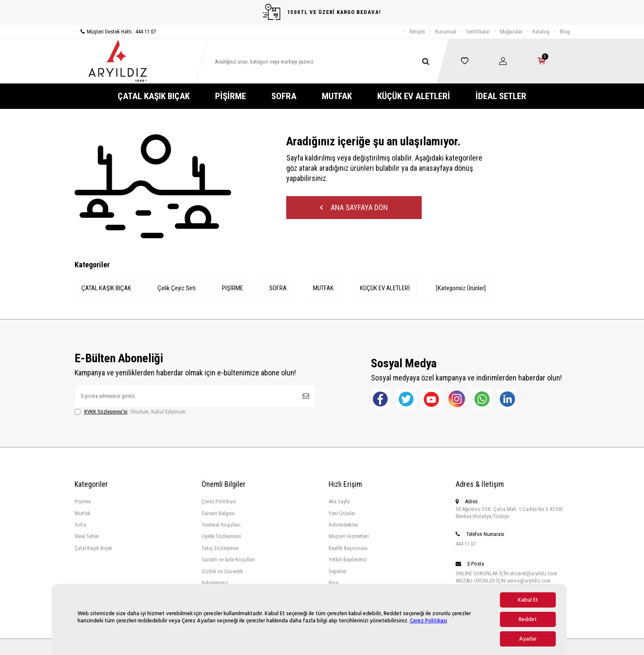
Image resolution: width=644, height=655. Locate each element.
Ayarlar (528, 639)
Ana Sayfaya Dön (354, 207)
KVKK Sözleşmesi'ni (106, 412)
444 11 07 (466, 544)
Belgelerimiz (215, 583)
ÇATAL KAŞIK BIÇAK (154, 96)
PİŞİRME (231, 96)
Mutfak (82, 513)
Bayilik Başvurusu (348, 548)
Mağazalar (511, 32)
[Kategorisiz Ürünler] (461, 288)
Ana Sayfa (339, 501)
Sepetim (337, 571)
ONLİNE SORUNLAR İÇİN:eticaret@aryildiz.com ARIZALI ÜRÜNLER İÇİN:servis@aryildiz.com (506, 577)
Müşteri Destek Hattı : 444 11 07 (115, 32)
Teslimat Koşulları (221, 525)
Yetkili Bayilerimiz (348, 559)
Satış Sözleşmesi (220, 548)
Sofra (80, 525)
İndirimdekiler (343, 525)
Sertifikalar (478, 32)
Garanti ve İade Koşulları (228, 559)
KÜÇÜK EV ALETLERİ (414, 96)
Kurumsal (446, 32)
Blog (565, 32)
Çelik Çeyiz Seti (177, 288)
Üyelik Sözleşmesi (221, 536)
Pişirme (83, 501)
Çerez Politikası (428, 621)
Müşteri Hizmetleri (349, 536)
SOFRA (284, 96)
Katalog (541, 32)
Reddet (528, 619)
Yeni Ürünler (342, 513)
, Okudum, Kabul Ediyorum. (131, 412)
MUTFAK (337, 96)
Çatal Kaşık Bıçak (93, 548)
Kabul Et (528, 600)
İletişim (417, 32)
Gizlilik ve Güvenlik (222, 571)
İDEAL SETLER (501, 96)
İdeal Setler (87, 536)
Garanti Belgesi (218, 513)
